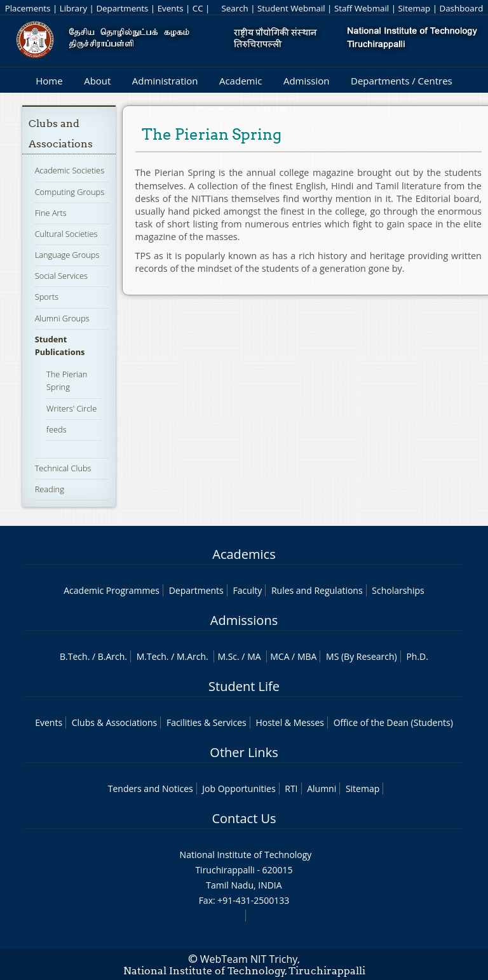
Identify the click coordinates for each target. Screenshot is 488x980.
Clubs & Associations (115, 722)
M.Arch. (193, 656)
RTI (291, 789)
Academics (244, 554)
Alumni (322, 789)
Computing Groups (70, 192)
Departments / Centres (402, 81)
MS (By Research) (362, 656)
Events (171, 8)
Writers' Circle (71, 408)
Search (234, 8)
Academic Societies (70, 170)
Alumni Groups (62, 318)
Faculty (247, 590)
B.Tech (74, 656)
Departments (122, 8)
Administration (165, 81)
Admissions (244, 620)
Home (49, 81)
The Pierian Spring (67, 380)
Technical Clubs (63, 468)
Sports (47, 297)
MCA (280, 656)
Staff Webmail (362, 8)
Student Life (244, 686)
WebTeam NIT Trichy (249, 959)
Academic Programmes (112, 590)
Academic (241, 81)
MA (254, 656)
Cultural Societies (66, 234)
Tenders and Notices (151, 789)
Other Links (244, 752)
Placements (28, 8)
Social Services (61, 276)
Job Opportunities (239, 789)
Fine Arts (51, 213)
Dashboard (462, 8)
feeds (56, 429)
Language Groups (67, 255)
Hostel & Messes (290, 722)
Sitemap (414, 8)
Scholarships (398, 590)
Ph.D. (417, 656)
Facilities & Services (207, 722)
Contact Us (244, 818)
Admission (307, 81)
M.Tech (152, 656)
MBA (307, 656)
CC (198, 8)
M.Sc (227, 656)
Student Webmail (291, 8)
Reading (50, 489)
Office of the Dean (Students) (393, 722)
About (97, 81)
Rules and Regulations (317, 590)
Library (73, 8)
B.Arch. (112, 656)
